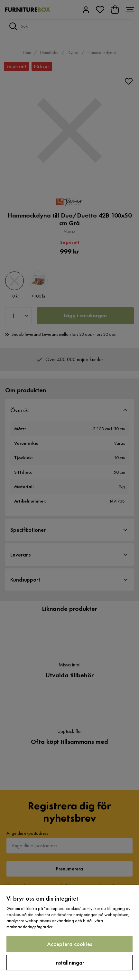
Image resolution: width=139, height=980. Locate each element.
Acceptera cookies (69, 944)
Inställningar (69, 962)
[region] (69, 932)
